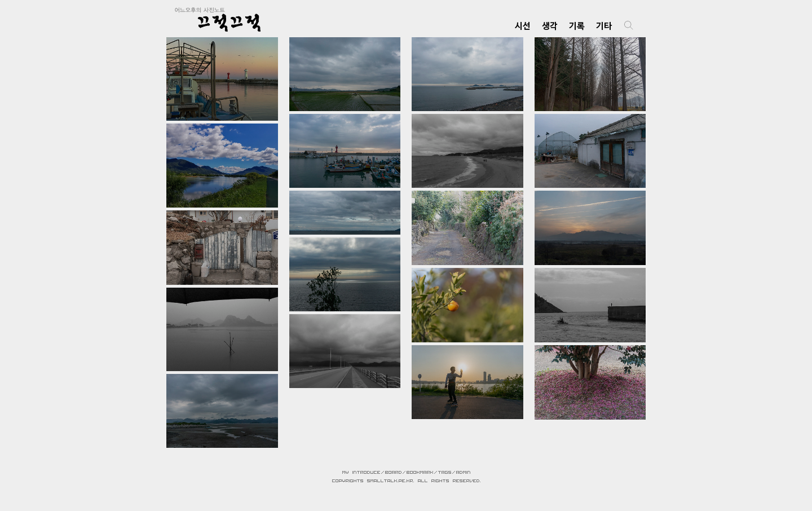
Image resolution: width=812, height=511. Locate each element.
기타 (604, 26)
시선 (523, 26)
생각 (550, 26)
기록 (577, 26)
